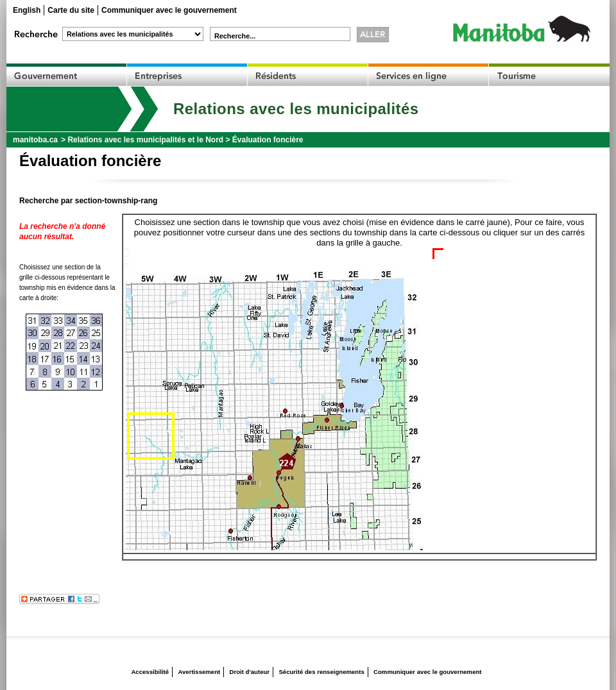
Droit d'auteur (250, 672)
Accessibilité (150, 672)
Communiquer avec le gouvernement (169, 10)
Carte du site (71, 10)
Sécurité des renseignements (321, 672)
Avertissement (199, 672)
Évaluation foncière (268, 140)
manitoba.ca (35, 140)
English (27, 10)
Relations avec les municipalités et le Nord (145, 140)
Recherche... (235, 36)
